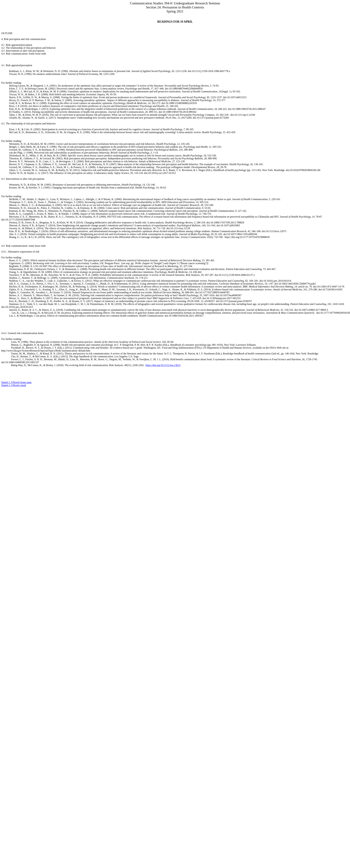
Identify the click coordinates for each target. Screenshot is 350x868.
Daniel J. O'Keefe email (14, 385)
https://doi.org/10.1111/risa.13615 (163, 365)
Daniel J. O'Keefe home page (16, 382)
